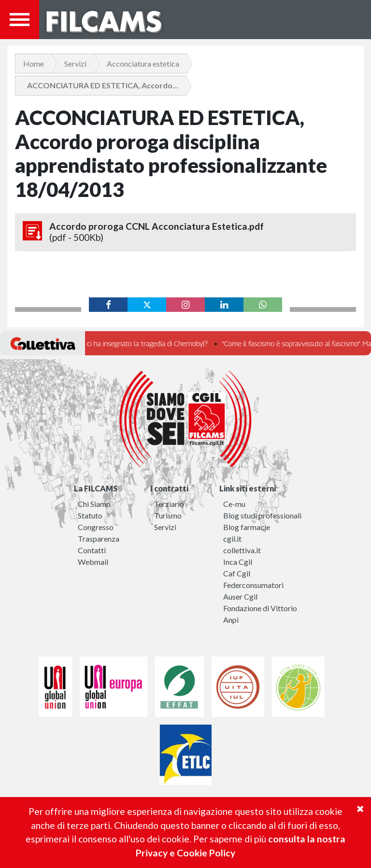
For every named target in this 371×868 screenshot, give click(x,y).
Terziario (169, 504)
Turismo (168, 515)
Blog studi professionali (262, 515)
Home (34, 63)
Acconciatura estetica (143, 63)
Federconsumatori (253, 585)
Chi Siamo (94, 504)
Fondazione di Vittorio (260, 608)
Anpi (231, 620)
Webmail (93, 562)
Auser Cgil (240, 596)
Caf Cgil (237, 573)
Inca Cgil (238, 562)
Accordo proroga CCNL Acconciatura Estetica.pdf (185, 232)
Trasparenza (99, 539)
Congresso (96, 527)
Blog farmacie (247, 527)
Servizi (75, 63)
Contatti (92, 550)
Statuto (90, 515)
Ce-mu (234, 504)
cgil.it (232, 539)
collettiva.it (242, 550)
